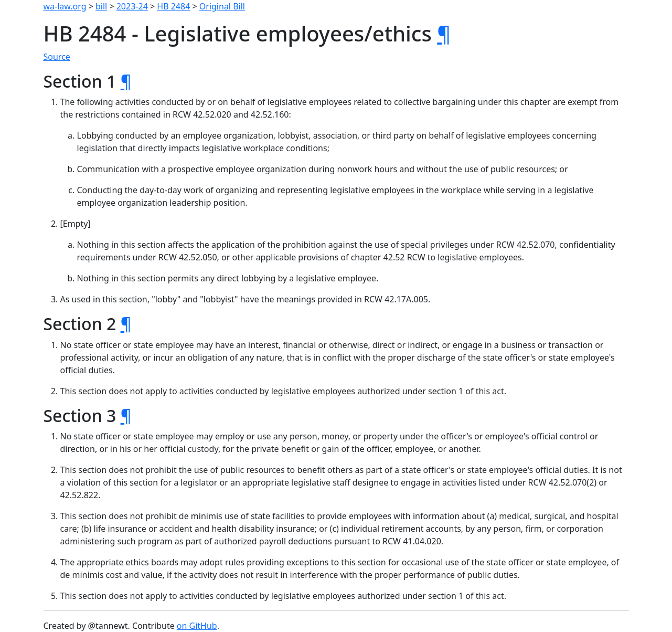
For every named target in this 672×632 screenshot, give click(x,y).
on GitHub (197, 626)
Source (57, 57)
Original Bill (222, 6)
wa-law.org (65, 6)
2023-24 (132, 6)
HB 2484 (173, 6)
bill (101, 6)
